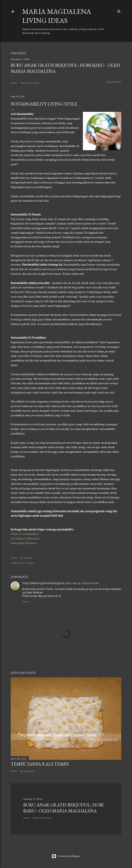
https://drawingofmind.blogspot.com (47, 583)
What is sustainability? (25, 534)
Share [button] (14, 83)
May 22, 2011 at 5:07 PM (86, 583)
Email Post (26, 558)
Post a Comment (30, 83)
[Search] (119, 11)
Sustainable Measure (24, 543)
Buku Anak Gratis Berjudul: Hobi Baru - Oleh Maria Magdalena (63, 808)
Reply (26, 602)
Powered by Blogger (66, 856)
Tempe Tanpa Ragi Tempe (40, 764)
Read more (114, 82)
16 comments (27, 771)
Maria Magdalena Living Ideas (57, 16)
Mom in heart (26, 563)
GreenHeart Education (25, 538)
